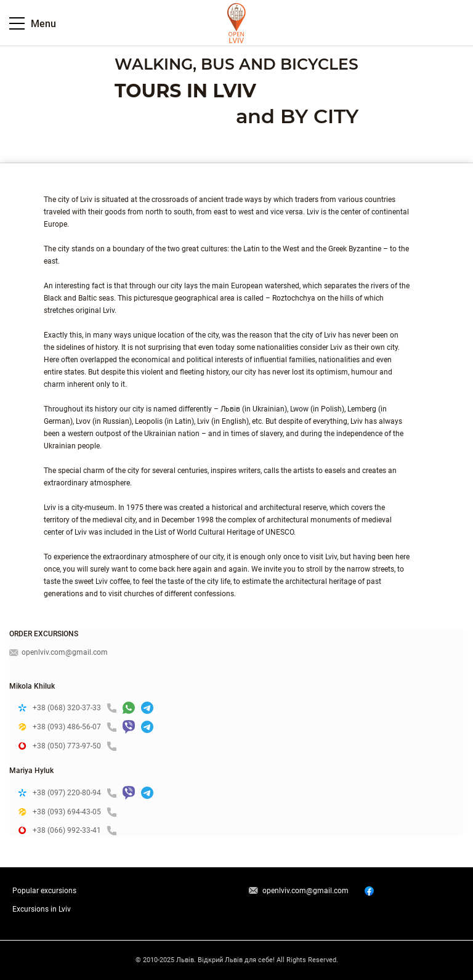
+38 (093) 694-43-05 (75, 812)
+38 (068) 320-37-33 (75, 708)
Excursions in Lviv (42, 909)
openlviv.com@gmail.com (59, 652)
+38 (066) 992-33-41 (75, 831)
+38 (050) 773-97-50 (75, 746)
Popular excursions (44, 891)
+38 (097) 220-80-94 (75, 793)
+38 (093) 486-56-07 (75, 727)
